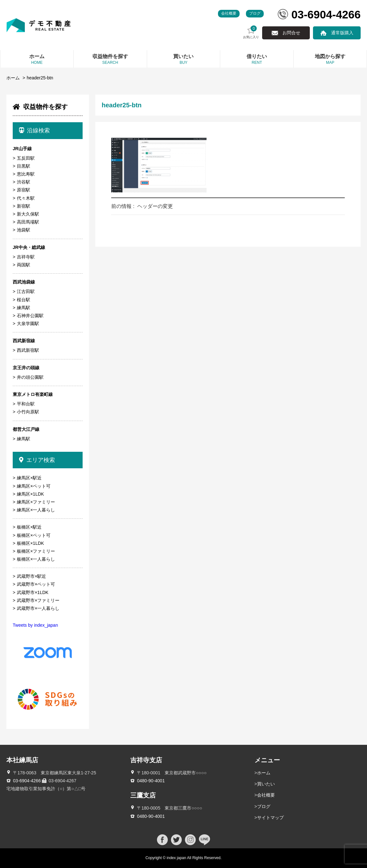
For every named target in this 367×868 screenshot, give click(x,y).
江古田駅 (26, 291)
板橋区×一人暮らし (36, 559)
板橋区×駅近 (29, 527)
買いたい (266, 784)
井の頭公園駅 (30, 377)
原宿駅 (24, 190)
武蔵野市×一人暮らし (38, 608)
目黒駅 (24, 166)
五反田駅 (26, 158)
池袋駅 (24, 230)
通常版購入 (342, 33)
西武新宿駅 (28, 350)
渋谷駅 (24, 182)
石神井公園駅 (30, 316)
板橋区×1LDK (30, 543)
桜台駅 (24, 300)
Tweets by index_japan (35, 625)
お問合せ (291, 33)
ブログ (255, 13)
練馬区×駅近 (29, 478)
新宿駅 (24, 206)
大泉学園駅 (28, 324)
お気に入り (251, 32)
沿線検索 (34, 130)
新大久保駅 (28, 214)
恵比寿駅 (26, 174)
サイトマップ (270, 818)
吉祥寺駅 (26, 257)
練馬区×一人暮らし (36, 510)
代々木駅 (26, 198)
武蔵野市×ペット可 (36, 584)
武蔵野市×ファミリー (38, 600)
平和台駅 (26, 404)
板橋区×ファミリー (36, 551)
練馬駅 (24, 308)
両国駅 (24, 265)
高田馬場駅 (28, 222)
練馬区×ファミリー (36, 502)
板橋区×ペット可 (34, 535)
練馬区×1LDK (30, 494)
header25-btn (40, 78)
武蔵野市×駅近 (31, 576)
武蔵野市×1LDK (33, 592)
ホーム (13, 78)
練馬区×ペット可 (34, 486)
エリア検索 (37, 460)
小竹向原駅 (28, 412)
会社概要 (229, 13)
